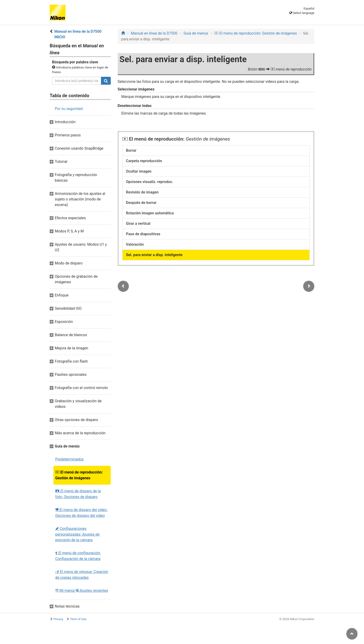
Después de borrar (141, 203)
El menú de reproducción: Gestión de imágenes (79, 475)
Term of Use (78, 619)
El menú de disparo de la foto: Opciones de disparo (78, 494)
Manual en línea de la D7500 (154, 33)
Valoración (135, 244)
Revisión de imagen (142, 192)
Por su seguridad (69, 109)
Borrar (131, 150)
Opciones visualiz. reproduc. (150, 182)
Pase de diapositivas (143, 234)
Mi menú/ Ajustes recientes (82, 591)
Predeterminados (69, 459)
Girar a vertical (138, 224)
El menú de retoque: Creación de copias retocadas (82, 575)
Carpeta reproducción (144, 161)
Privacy (58, 619)
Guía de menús (196, 33)
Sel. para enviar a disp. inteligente (154, 255)
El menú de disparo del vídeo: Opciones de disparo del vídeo (81, 513)
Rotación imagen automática (150, 213)
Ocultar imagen (139, 171)
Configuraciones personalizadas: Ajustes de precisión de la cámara (77, 534)
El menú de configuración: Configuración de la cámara (78, 556)
